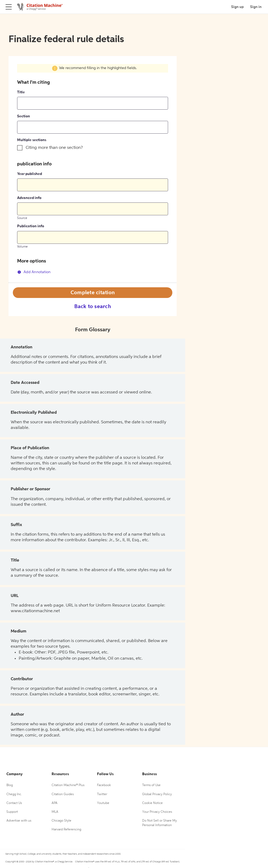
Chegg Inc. (14, 794)
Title (21, 92)
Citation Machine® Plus (68, 785)
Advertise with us (19, 821)
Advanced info (29, 198)
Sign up (237, 7)
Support (12, 812)
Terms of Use (151, 785)
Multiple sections (32, 140)
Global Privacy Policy (157, 794)
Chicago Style (61, 821)
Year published (30, 174)
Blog (10, 785)
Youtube (103, 803)
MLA (55, 812)
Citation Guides (63, 794)
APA (55, 803)
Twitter (102, 794)
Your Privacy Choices (157, 812)
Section (24, 116)
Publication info (31, 226)
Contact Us (14, 803)
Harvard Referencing (66, 830)
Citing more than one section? (54, 148)
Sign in (256, 7)
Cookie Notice (152, 803)
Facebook (104, 785)
